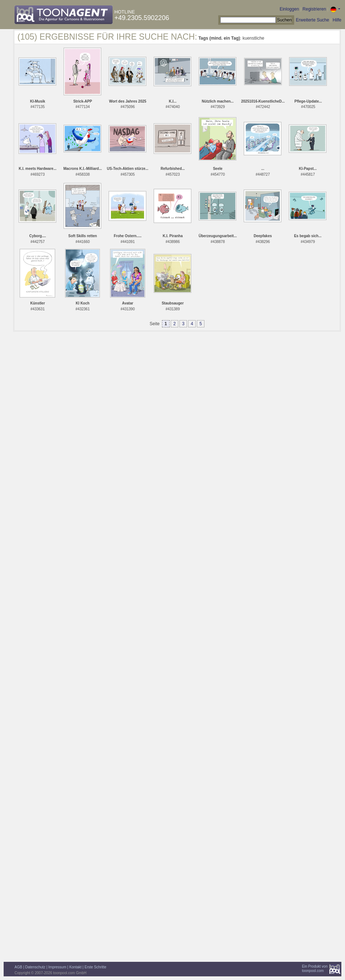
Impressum (57, 967)
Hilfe (337, 20)
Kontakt (76, 967)
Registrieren (314, 9)
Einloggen (289, 9)
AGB (18, 967)
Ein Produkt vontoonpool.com (315, 969)
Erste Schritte (96, 967)
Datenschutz (35, 967)
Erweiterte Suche (312, 20)
